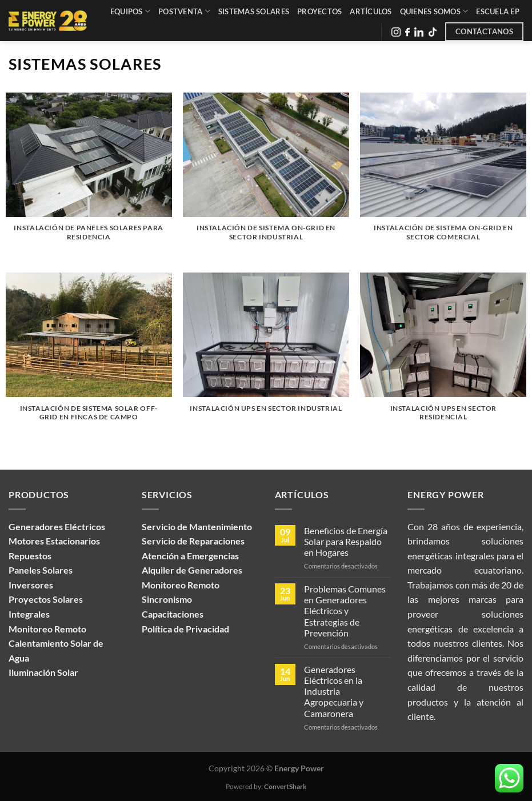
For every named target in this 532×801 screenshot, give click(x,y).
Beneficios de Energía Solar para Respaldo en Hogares (346, 541)
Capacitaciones (173, 614)
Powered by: (266, 786)
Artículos (371, 11)
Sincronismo (167, 599)
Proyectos (319, 11)
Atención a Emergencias (190, 556)
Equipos (130, 11)
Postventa (184, 11)
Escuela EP (498, 11)
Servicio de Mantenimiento (197, 526)
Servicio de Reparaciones (193, 541)
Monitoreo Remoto (181, 585)
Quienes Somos (434, 11)
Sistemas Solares (254, 11)
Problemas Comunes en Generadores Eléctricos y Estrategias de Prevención (345, 611)
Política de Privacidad (185, 629)
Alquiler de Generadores (192, 570)
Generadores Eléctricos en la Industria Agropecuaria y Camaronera (334, 691)
